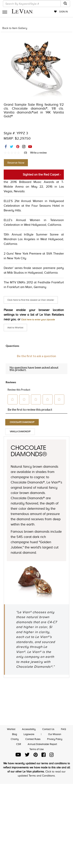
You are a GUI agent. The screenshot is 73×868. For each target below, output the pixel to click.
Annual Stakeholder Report (42, 744)
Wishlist (11, 729)
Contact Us (48, 729)
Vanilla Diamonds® (20, 431)
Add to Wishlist (15, 328)
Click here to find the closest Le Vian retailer (31, 300)
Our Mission (55, 734)
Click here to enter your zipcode (38, 320)
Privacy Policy (55, 739)
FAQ (63, 729)
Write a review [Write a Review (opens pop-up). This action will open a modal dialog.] (38, 153)
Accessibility (29, 729)
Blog (15, 734)
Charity (15, 739)
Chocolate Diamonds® (22, 422)
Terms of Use (36, 749)
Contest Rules (33, 739)
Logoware (29, 734)
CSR (19, 744)
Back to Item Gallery (15, 28)
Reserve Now (16, 163)
